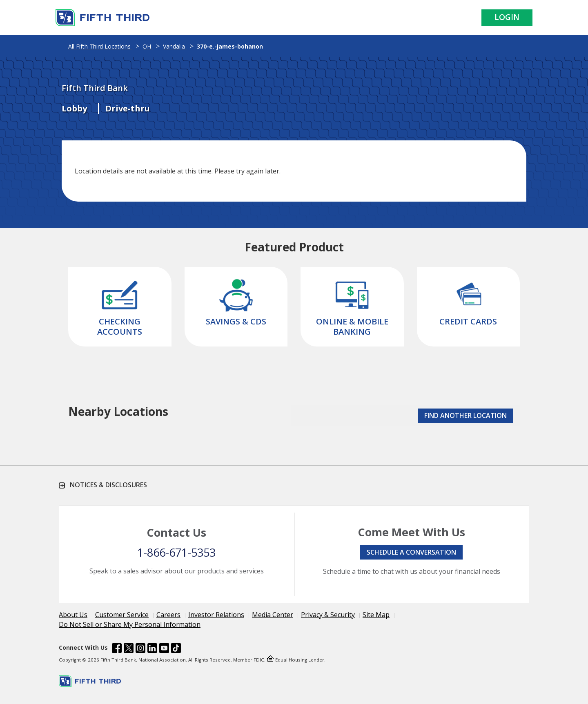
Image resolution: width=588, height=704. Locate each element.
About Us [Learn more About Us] (73, 615)
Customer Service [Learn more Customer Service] (122, 615)
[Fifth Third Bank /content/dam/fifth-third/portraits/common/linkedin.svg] (152, 649)
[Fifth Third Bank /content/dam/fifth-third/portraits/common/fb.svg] (117, 649)
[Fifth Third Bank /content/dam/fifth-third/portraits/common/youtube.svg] (164, 649)
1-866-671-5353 (176, 552)
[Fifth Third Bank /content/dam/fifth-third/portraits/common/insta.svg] (140, 649)
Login (507, 17)
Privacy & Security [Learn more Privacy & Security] (328, 615)
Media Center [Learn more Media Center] (273, 615)
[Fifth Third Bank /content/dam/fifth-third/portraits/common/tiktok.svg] (176, 649)
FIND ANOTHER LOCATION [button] (465, 415)
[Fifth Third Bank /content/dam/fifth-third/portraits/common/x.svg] (129, 649)
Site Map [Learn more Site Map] (376, 615)
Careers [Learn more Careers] (168, 615)
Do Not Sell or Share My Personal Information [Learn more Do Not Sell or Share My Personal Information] (130, 624)
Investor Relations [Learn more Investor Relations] (216, 615)
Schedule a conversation (411, 552)
